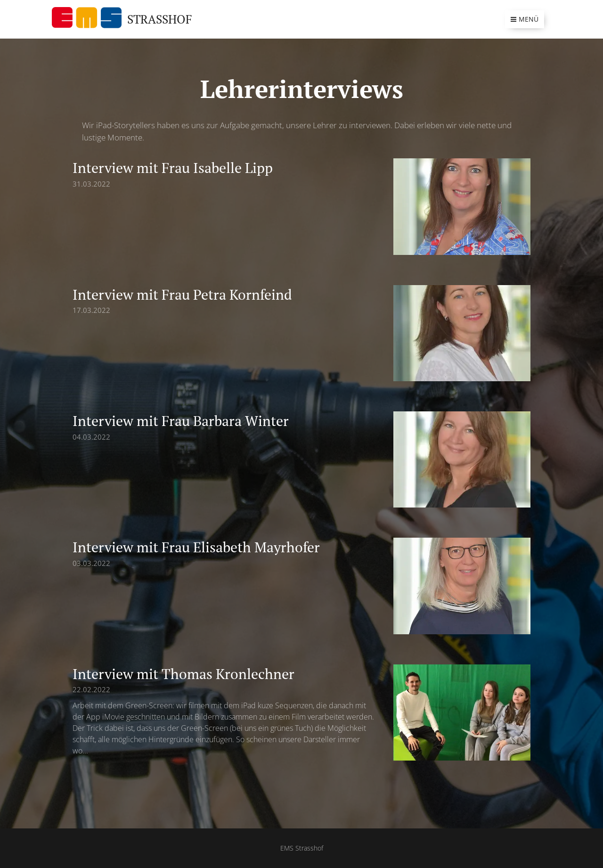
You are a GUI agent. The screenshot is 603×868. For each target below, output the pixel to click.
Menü (525, 19)
